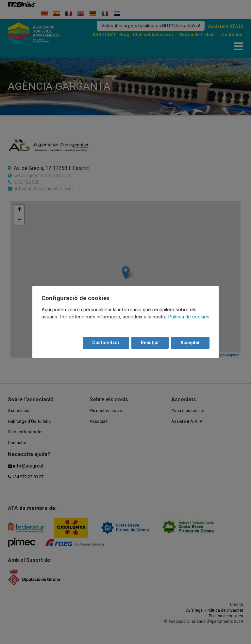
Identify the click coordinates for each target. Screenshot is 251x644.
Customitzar (106, 343)
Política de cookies (189, 317)
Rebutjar (150, 343)
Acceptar (190, 343)
